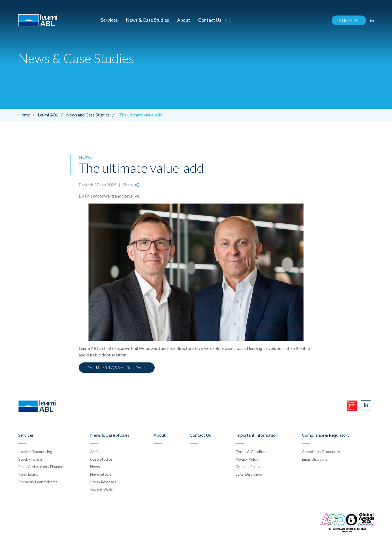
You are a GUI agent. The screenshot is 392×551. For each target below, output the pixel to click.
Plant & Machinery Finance (41, 467)
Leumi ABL (51, 115)
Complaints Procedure (321, 451)
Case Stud (101, 459)
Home (28, 115)
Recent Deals (102, 489)
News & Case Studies (148, 20)
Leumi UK (349, 20)
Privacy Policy (247, 459)
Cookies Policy (248, 467)
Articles (97, 451)
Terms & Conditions (252, 451)
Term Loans (28, 474)
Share (131, 185)
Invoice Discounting (35, 451)
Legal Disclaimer (249, 474)
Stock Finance (30, 459)
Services (109, 20)
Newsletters (101, 474)
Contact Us (210, 20)
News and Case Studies (91, 115)
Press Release (103, 481)
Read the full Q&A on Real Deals (117, 367)
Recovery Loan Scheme (38, 481)
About (184, 20)
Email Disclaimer (315, 459)
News (85, 157)
